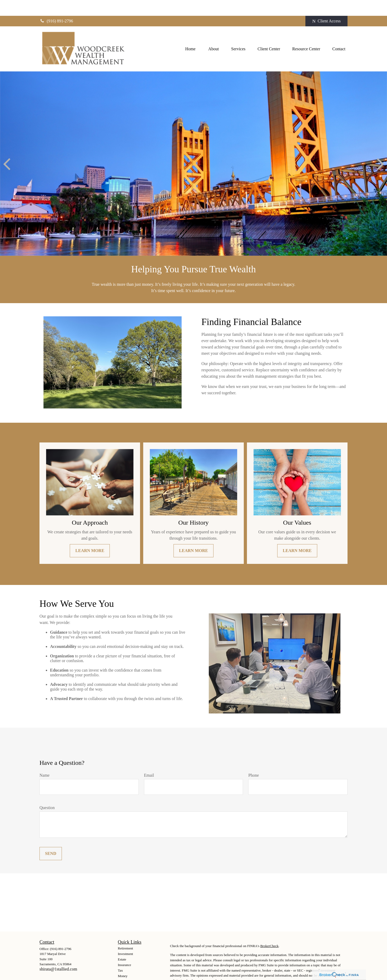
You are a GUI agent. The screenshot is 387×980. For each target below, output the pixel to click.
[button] (190, 33)
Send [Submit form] (51, 838)
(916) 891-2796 (56, 5)
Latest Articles (128, 971)
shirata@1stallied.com (58, 953)
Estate (122, 944)
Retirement (126, 932)
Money (123, 960)
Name (44, 759)
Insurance (125, 949)
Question (47, 792)
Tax (120, 955)
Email (149, 759)
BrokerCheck (269, 930)
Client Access (326, 5)
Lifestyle (124, 966)
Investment (126, 938)
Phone (254, 759)
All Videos (125, 977)
